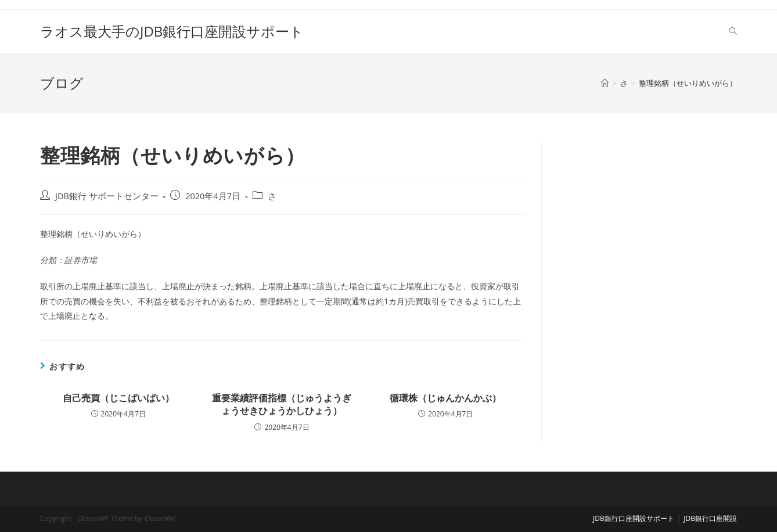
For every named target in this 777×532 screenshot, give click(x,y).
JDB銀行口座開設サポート (634, 518)
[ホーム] (605, 83)
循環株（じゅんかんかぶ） (445, 398)
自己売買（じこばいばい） (118, 398)
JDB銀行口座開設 (710, 518)
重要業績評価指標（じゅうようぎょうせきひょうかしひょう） (282, 404)
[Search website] (733, 31)
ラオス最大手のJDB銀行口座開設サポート (172, 31)
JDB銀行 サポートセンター (107, 196)
